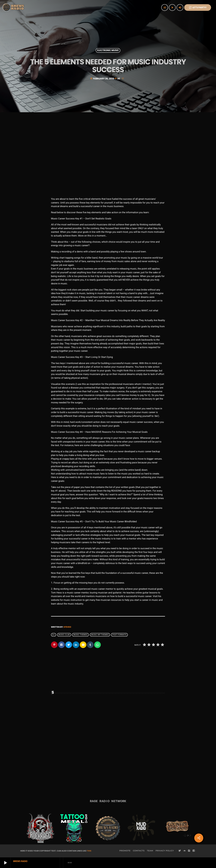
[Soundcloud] (184, 851)
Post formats (119, 635)
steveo (67, 627)
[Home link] (13, 8)
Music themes (80, 635)
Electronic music (108, 50)
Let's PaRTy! (198, 8)
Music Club (64, 635)
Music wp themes (100, 635)
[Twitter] (180, 851)
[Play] (172, 8)
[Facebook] (194, 851)
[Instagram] (189, 851)
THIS (89, 851)
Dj (54, 635)
